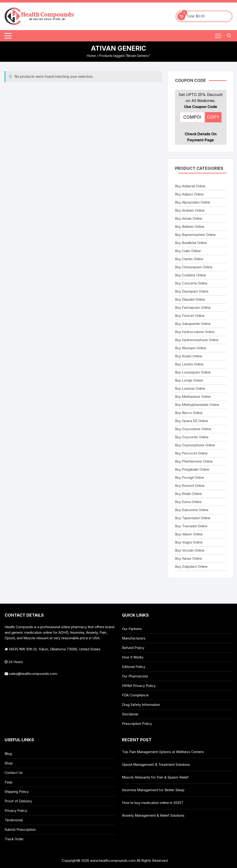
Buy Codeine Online (190, 275)
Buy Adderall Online (190, 186)
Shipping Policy (17, 792)
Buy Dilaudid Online (190, 299)
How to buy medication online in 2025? (153, 803)
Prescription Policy (137, 724)
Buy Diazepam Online (192, 291)
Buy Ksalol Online (189, 356)
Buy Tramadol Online (191, 526)
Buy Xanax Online (189, 558)
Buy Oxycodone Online (193, 429)
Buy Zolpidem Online (191, 567)
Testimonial (14, 820)
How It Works (133, 657)
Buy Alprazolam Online (193, 202)
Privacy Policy (16, 811)
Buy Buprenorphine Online (195, 235)
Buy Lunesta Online (190, 388)
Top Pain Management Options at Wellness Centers (163, 752)
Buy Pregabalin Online (192, 469)
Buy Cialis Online (188, 251)
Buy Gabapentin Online (193, 324)
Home (91, 56)
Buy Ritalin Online (188, 494)
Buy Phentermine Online (194, 461)
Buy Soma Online (188, 502)
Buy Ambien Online (190, 210)
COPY (213, 117)
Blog (8, 754)
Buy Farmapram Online (193, 307)
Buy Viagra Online (189, 542)
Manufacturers (134, 638)
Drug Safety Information (141, 705)
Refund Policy (133, 648)
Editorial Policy (134, 667)
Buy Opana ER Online (192, 421)
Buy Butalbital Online (191, 243)
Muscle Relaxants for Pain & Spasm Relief (155, 777)
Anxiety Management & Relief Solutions (153, 815)
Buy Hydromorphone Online (197, 340)
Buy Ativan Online (189, 218)
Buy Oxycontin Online (192, 437)
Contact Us (14, 773)
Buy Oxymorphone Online (195, 445)
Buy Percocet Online (191, 453)
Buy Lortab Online (189, 380)
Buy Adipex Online (189, 194)
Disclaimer (130, 714)
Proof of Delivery (18, 801)
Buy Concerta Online (191, 283)
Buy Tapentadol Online (193, 518)
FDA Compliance (135, 695)
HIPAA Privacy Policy (139, 686)
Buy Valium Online (189, 534)
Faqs (9, 782)
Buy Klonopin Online (191, 348)
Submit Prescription (20, 829)
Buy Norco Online (189, 413)
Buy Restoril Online (190, 486)
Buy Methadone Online (193, 397)
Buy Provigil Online (190, 477)
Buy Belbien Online (190, 227)
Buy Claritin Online (189, 259)
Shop (9, 763)
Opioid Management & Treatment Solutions (156, 765)
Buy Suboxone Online (192, 510)
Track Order (14, 839)
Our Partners (132, 629)
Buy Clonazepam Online (194, 267)
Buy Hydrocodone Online (195, 332)
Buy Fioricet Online (190, 316)
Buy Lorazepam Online (193, 372)
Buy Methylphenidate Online (197, 405)
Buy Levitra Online (189, 364)
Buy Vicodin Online (190, 550)
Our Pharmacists (135, 676)
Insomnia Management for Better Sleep (153, 790)
